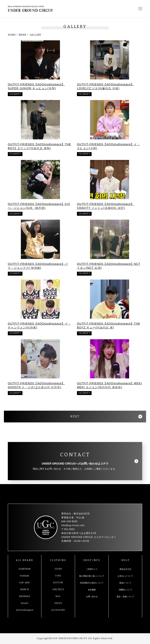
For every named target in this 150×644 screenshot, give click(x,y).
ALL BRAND (25, 560)
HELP (125, 560)
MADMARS (25, 596)
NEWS (23, 35)
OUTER (58, 569)
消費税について (125, 590)
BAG (58, 596)
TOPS (58, 576)
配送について (125, 583)
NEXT (75, 416)
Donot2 (25, 603)
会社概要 (92, 590)
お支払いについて (125, 576)
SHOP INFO (92, 560)
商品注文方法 (125, 569)
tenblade (25, 576)
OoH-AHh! (25, 583)
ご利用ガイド (92, 569)
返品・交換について (125, 597)
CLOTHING (58, 560)
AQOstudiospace (25, 610)
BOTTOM (58, 583)
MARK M (25, 590)
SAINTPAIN (25, 569)
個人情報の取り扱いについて (92, 576)
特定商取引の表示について (92, 583)
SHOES (58, 603)
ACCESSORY (58, 610)
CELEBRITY (15, 94)
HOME (12, 35)
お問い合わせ (92, 597)
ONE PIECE (58, 590)
